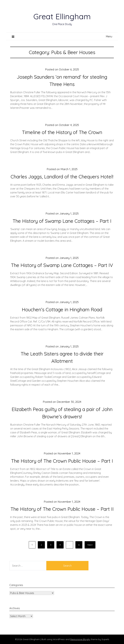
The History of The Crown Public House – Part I (62, 461)
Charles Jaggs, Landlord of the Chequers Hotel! (62, 177)
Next (90, 545)
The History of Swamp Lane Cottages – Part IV (62, 265)
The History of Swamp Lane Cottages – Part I (62, 221)
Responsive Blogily (80, 639)
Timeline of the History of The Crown (62, 132)
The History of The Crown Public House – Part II (62, 509)
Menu (109, 36)
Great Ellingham (62, 16)
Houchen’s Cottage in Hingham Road (62, 310)
